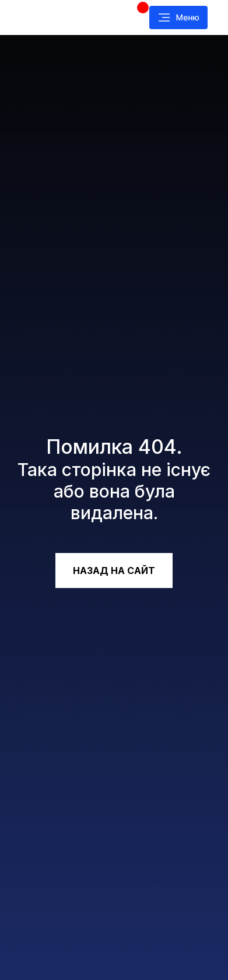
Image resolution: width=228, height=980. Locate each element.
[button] (178, 17)
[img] (65, 17)
